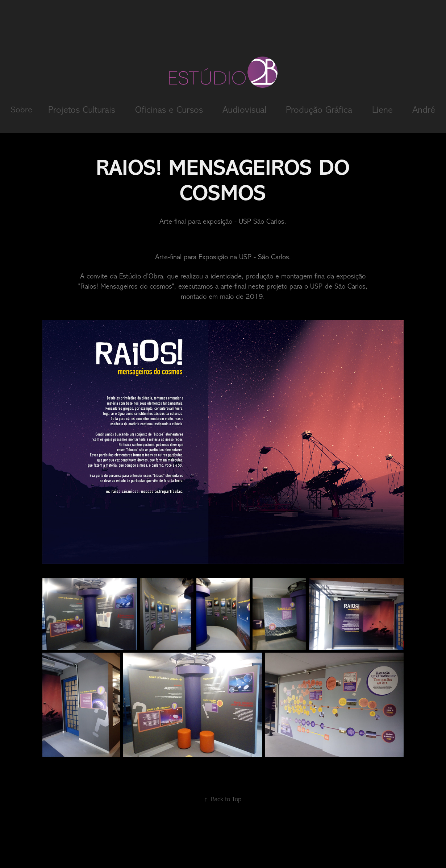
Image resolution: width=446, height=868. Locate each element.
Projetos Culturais (82, 110)
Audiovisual (244, 110)
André (424, 110)
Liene (382, 110)
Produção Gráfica (319, 110)
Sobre (22, 110)
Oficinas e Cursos (169, 110)
